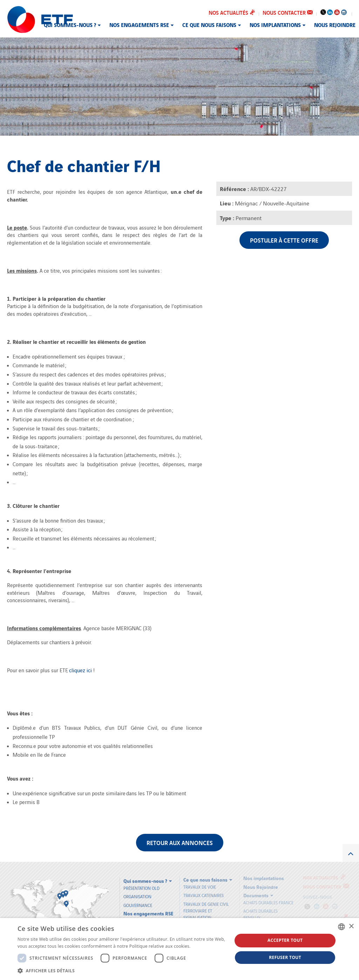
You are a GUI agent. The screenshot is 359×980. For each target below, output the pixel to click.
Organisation (137, 894)
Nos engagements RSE (139, 25)
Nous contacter (288, 12)
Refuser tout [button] (285, 957)
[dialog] (179, 949)
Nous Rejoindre (335, 25)
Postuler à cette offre (284, 240)
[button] (122, 971)
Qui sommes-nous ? (70, 25)
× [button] (351, 927)
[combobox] (341, 927)
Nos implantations (275, 25)
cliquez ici (81, 670)
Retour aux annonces (180, 842)
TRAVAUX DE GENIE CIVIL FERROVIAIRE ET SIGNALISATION (206, 907)
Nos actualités (232, 12)
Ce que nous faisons (209, 25)
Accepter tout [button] (285, 940)
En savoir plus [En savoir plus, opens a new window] (206, 946)
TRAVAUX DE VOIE (200, 884)
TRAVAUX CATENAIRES (204, 892)
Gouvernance (138, 902)
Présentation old (141, 885)
